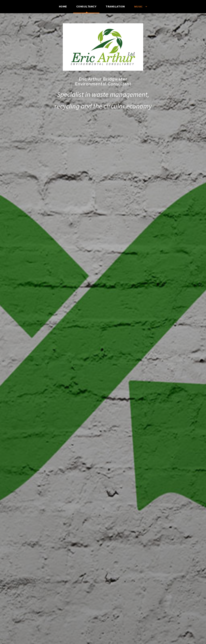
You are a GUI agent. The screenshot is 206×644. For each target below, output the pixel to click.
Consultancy (86, 7)
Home (63, 7)
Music (139, 7)
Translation (115, 7)
